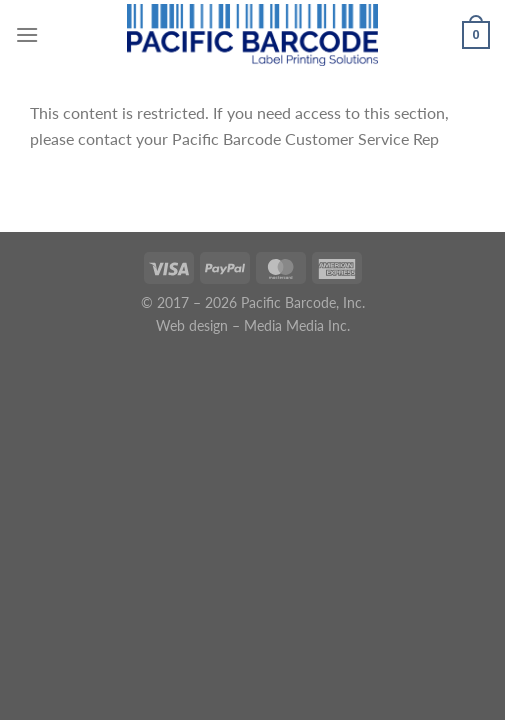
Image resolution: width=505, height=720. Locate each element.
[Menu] (27, 34)
